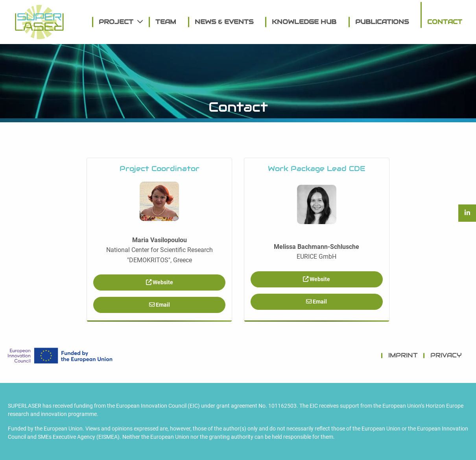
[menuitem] (118, 22)
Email (160, 305)
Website (160, 282)
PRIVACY (446, 355)
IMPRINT (403, 355)
